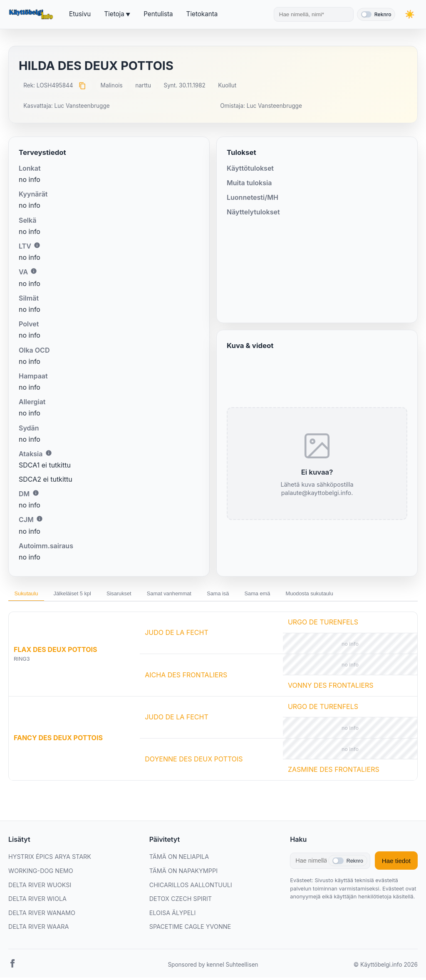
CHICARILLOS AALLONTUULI (191, 887)
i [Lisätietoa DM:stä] (36, 493)
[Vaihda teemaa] (409, 14)
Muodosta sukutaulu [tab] (364, 595)
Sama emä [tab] (303, 595)
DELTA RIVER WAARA (38, 929)
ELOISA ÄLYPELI (173, 915)
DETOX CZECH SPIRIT (181, 902)
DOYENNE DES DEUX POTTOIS (194, 761)
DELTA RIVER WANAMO (42, 915)
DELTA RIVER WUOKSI (40, 887)
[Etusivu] (32, 15)
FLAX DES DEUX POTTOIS (55, 652)
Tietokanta (202, 14)
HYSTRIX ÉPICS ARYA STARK (50, 859)
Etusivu (80, 14)
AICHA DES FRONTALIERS (186, 677)
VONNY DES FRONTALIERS (331, 688)
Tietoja (114, 14)
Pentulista (158, 14)
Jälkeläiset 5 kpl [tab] (84, 595)
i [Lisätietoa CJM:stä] (40, 519)
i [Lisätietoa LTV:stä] (37, 245)
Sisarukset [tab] (140, 595)
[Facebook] (12, 968)
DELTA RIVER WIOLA (37, 902)
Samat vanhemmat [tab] (199, 595)
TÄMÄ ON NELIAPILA (179, 859)
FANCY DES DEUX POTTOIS (58, 741)
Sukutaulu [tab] (30, 595)
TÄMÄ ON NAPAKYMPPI (183, 873)
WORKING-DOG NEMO (41, 873)
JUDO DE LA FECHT (177, 635)
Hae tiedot (396, 863)
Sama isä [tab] (256, 595)
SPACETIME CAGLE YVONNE (190, 929)
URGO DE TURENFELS (323, 625)
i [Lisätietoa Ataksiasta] (49, 453)
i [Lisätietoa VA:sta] (34, 271)
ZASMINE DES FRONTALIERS (334, 772)
